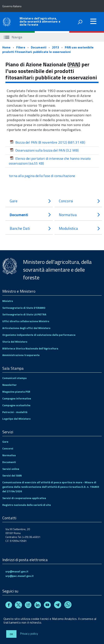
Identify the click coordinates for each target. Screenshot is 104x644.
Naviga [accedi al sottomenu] (13, 37)
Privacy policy (29, 634)
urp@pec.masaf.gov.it (19, 576)
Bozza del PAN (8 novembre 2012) (48, 142)
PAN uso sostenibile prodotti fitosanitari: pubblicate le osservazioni (48, 50)
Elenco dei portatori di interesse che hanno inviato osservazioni (50, 161)
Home (6, 47)
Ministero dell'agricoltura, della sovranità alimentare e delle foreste (40, 21)
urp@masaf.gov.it (17, 571)
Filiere (21, 47)
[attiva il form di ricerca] (80, 22)
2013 (56, 47)
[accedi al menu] (93, 21)
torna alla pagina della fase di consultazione (42, 176)
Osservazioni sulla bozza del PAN (44, 150)
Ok (11, 634)
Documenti (39, 47)
